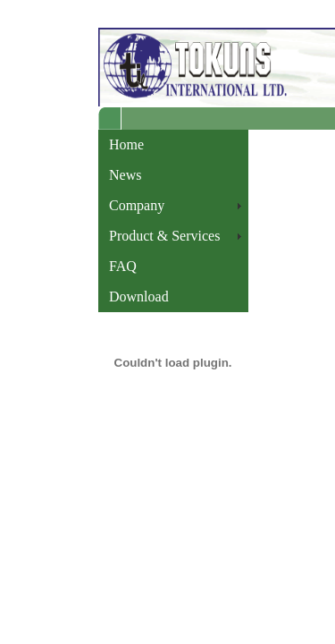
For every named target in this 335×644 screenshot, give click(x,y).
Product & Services (164, 236)
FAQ (123, 266)
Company (137, 205)
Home (126, 144)
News (125, 175)
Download (139, 297)
